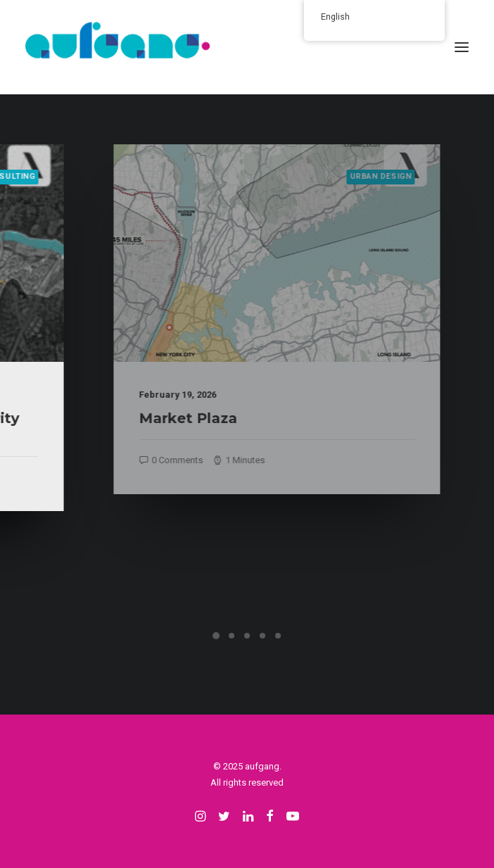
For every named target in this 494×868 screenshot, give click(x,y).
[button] (462, 47)
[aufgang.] (247, 47)
